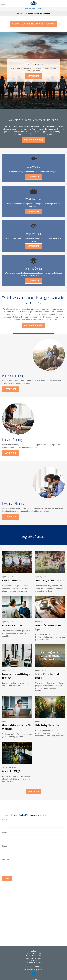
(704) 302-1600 (36, 954)
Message (6, 860)
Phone (5, 846)
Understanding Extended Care (47, 725)
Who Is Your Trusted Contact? (14, 625)
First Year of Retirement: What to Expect (48, 627)
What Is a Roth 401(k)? (11, 771)
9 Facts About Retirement (12, 580)
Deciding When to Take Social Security (47, 676)
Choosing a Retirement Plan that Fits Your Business (16, 727)
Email (4, 833)
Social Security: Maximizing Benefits (50, 580)
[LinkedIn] (33, 973)
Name (5, 819)
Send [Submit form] (7, 879)
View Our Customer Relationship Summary (33, 13)
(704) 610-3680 (36, 956)
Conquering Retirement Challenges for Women (16, 676)
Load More (34, 791)
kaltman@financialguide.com (33, 970)
